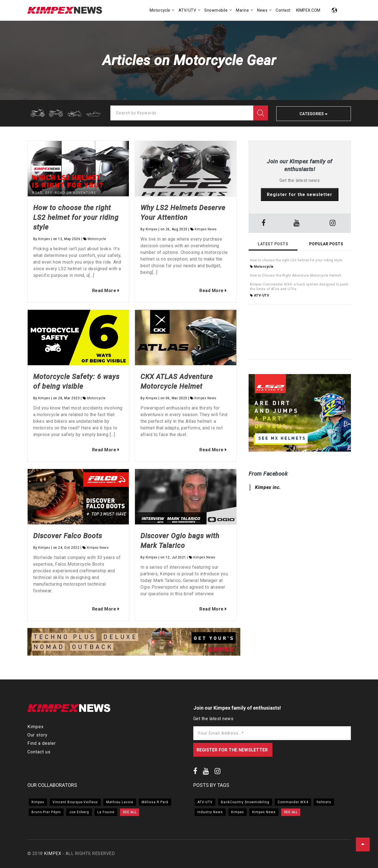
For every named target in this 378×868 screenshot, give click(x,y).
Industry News (210, 812)
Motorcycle (97, 239)
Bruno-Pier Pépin (46, 812)
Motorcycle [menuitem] (160, 10)
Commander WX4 (293, 802)
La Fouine (106, 812)
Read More (103, 291)
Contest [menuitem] (283, 10)
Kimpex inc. (268, 487)
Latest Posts (273, 244)
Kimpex (44, 239)
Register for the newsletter (300, 195)
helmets (324, 802)
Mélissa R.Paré (155, 802)
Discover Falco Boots (68, 536)
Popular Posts (326, 244)
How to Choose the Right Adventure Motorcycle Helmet (296, 275)
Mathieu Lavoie (120, 802)
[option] (134, 643)
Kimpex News (206, 229)
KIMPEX (53, 853)
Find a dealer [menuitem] (42, 743)
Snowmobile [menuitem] (216, 10)
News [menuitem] (262, 10)
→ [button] (238, 643)
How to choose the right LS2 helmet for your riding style (76, 217)
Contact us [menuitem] (39, 752)
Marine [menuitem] (242, 10)
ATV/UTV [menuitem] (187, 10)
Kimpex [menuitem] (36, 727)
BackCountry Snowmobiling (245, 802)
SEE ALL (130, 812)
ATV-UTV (260, 295)
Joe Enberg (79, 812)
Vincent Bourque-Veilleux (75, 802)
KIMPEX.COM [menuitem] (308, 10)
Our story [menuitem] (37, 735)
